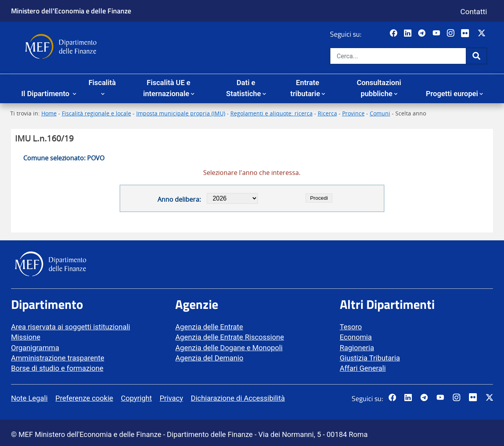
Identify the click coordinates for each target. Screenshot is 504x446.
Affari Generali (363, 368)
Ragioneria (357, 348)
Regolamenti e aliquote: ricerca (271, 113)
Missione (26, 337)
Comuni (380, 113)
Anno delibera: (179, 199)
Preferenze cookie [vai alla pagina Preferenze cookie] (84, 398)
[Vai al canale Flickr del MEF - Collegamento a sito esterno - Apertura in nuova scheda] (467, 33)
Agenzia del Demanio (209, 358)
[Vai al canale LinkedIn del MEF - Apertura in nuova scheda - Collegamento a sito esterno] (409, 33)
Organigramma (35, 348)
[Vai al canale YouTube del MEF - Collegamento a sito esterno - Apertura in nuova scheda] (437, 33)
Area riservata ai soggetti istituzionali (70, 327)
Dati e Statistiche (243, 88)
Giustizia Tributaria (370, 358)
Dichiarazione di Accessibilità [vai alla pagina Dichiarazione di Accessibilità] (238, 398)
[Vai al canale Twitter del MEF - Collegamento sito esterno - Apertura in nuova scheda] (483, 33)
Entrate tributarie (305, 88)
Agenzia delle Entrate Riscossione (230, 337)
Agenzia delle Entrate (209, 327)
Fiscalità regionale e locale (96, 113)
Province (353, 113)
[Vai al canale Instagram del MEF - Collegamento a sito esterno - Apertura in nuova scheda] (451, 33)
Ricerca (327, 113)
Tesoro (351, 327)
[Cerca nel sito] (398, 56)
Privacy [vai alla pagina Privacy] (171, 398)
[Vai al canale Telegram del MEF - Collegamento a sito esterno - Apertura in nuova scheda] (423, 33)
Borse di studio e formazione (57, 368)
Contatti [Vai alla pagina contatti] (474, 12)
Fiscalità (102, 83)
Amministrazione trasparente (58, 358)
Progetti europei (452, 94)
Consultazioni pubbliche (379, 88)
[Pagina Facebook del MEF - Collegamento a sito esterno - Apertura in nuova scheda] (394, 33)
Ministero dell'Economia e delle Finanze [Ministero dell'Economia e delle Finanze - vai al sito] (71, 11)
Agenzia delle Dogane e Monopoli (229, 348)
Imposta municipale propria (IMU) (181, 113)
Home (49, 113)
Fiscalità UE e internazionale (167, 88)
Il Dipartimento (46, 94)
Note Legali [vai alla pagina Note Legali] (29, 398)
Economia (356, 337)
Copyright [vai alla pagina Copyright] (136, 398)
